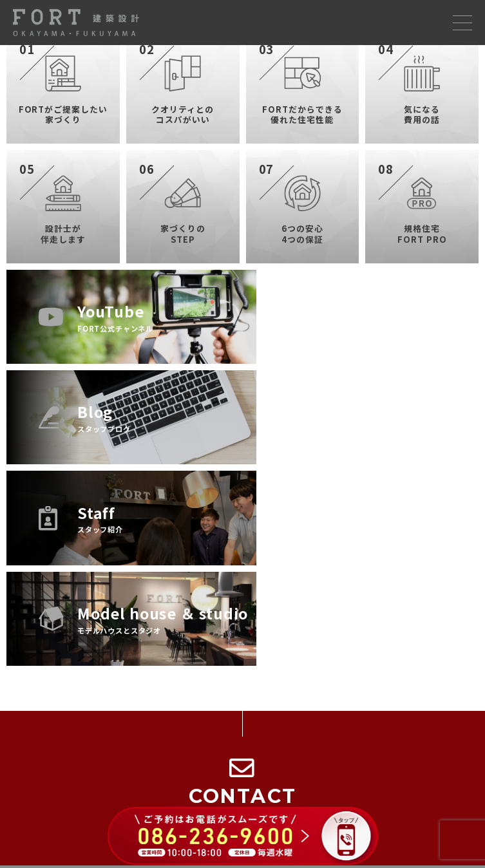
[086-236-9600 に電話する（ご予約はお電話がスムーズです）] (242, 837)
